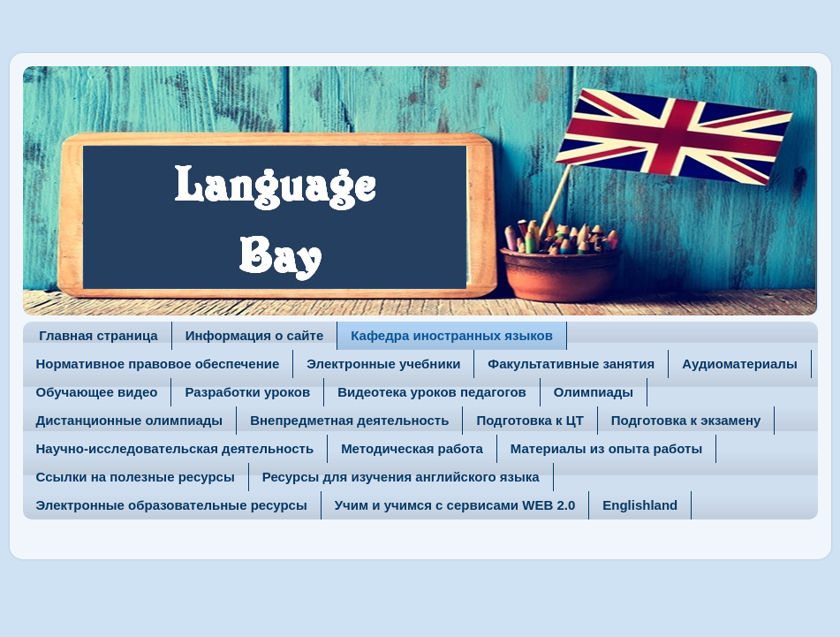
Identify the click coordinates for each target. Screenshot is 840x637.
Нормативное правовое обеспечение (158, 364)
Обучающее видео (97, 392)
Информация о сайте (255, 335)
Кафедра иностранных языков (452, 335)
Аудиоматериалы (740, 364)
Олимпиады (594, 392)
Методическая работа (412, 448)
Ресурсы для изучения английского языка (401, 477)
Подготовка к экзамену (686, 420)
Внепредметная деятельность (349, 420)
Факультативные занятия (571, 364)
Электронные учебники (383, 364)
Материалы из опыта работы (606, 448)
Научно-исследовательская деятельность (175, 448)
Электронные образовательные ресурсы (172, 505)
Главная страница (98, 335)
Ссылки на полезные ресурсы (136, 477)
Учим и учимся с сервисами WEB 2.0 (455, 505)
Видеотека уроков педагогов (432, 392)
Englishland (640, 505)
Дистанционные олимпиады (130, 420)
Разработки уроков (247, 392)
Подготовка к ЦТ (530, 420)
